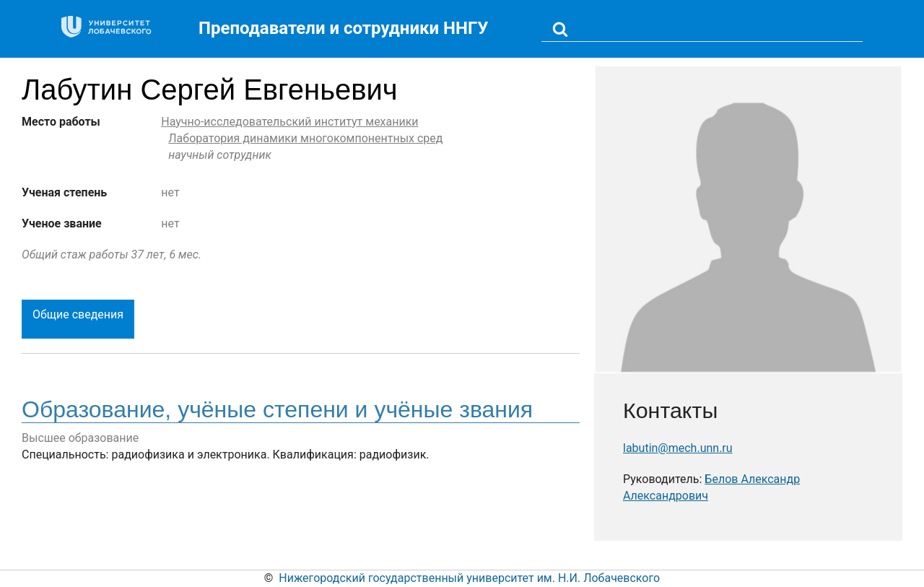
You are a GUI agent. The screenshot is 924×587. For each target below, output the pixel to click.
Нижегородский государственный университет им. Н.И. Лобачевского (469, 578)
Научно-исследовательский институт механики (289, 122)
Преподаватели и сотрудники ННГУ (343, 28)
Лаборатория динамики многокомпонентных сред (305, 138)
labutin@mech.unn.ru (678, 448)
